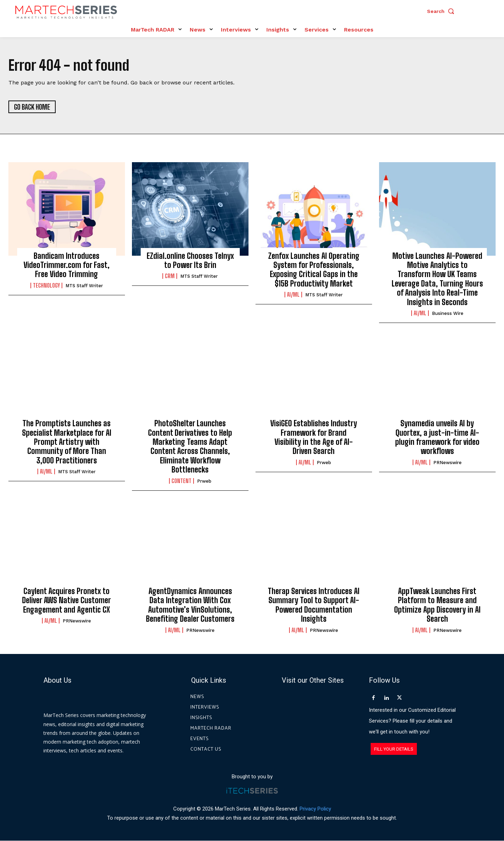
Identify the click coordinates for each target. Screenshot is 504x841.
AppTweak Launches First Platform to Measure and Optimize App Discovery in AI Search (437, 605)
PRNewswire (447, 463)
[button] (442, 11)
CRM (170, 276)
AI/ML (293, 295)
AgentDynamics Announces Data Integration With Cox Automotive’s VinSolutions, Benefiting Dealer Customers (190, 605)
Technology (46, 286)
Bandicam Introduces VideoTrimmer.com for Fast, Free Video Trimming (66, 265)
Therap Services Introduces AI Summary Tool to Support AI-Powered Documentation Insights (314, 605)
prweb (204, 481)
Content (181, 481)
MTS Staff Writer (84, 286)
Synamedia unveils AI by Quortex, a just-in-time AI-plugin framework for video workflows (437, 437)
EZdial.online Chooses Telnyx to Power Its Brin (190, 260)
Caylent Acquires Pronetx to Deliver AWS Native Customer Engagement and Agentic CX (66, 601)
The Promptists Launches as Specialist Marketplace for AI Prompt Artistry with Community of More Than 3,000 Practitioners (67, 442)
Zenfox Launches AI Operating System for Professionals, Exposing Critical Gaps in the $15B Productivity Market (314, 270)
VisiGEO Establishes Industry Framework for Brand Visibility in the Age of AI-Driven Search (314, 437)
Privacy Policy (315, 809)
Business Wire (448, 314)
